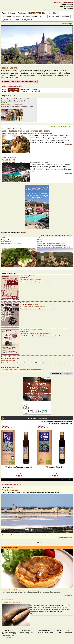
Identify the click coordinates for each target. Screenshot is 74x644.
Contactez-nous (67, 4)
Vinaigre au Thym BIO (55, 467)
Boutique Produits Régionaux (21, 19)
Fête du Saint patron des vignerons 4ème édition (37, 282)
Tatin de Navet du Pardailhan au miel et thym (20, 590)
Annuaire (66, 16)
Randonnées (23, 13)
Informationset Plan (25, 90)
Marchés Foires (54, 16)
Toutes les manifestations (61, 373)
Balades (13, 13)
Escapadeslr (37, 542)
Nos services (68, 8)
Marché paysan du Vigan (11, 243)
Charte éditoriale (66, 6)
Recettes (43, 16)
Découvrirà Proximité (36, 90)
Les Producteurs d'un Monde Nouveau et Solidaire (26, 131)
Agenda (5, 19)
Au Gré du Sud (8, 160)
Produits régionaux (30, 16)
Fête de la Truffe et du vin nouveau (35, 334)
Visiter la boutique (67, 480)
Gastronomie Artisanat (14, 90)
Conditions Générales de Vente (45, 632)
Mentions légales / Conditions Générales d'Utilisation (27, 632)
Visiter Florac (4, 90)
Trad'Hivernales (8, 361)
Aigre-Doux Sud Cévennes (11, 104)
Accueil (5, 13)
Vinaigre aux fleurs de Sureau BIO (19, 467)
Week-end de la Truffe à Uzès (33, 307)
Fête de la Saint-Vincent (30, 280)
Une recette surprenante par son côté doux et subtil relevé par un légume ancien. (31, 592)
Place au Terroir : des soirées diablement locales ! (23, 370)
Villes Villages (35, 13)
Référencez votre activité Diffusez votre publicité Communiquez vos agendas (9, 634)
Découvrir (69, 145)
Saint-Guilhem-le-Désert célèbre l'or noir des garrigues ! (40, 336)
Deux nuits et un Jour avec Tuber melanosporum (37, 309)
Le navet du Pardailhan (11, 603)
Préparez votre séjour (65, 537)
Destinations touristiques (11, 16)
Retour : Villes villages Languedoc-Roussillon (20, 82)
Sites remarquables (49, 13)
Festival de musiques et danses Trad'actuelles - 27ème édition (23, 363)
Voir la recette (67, 595)
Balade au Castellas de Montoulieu (51, 243)
